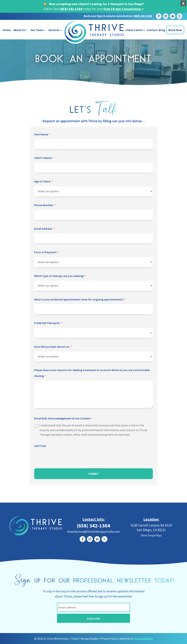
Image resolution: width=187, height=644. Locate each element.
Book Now (175, 30)
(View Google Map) (151, 535)
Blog (162, 30)
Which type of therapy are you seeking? (60, 276)
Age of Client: (44, 182)
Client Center (134, 30)
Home (7, 30)
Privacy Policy (109, 639)
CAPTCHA (40, 446)
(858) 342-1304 (71, 9)
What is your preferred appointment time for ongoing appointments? (80, 300)
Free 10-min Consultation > (124, 9)
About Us (19, 30)
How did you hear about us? (53, 347)
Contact (152, 30)
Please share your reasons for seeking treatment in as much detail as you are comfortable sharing (92, 374)
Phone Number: (45, 205)
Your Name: (42, 135)
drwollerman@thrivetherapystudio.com (93, 532)
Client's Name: (44, 158)
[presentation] (62, 457)
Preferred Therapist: (48, 323)
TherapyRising (143, 639)
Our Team (37, 30)
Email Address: (44, 229)
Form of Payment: (47, 252)
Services (54, 30)
